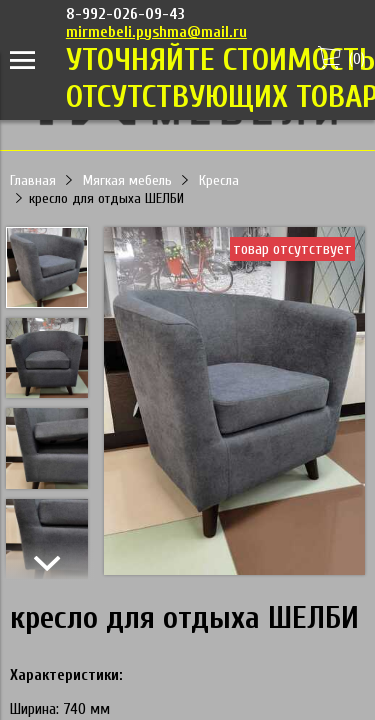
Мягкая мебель (127, 180)
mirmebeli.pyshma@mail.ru (156, 32)
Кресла (219, 180)
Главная (33, 180)
